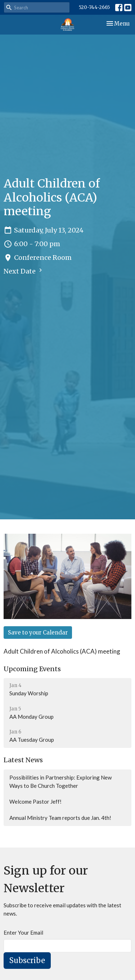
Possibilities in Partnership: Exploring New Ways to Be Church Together (60, 782)
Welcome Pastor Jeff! (35, 801)
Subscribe (27, 960)
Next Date (24, 271)
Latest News (23, 760)
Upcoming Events (32, 669)
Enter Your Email (23, 932)
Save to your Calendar (38, 633)
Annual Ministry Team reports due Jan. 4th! (60, 818)
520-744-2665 (94, 7)
